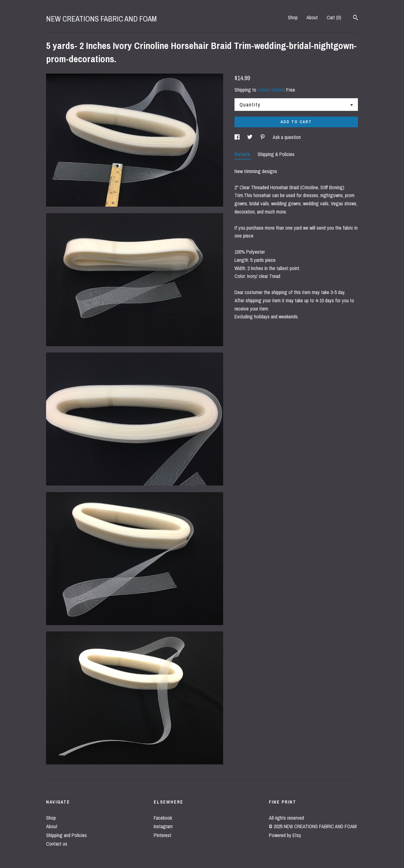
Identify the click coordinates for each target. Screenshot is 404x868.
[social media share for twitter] (250, 137)
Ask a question (287, 137)
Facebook (163, 818)
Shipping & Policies (276, 154)
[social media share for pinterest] (263, 137)
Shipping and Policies (66, 835)
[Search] (356, 18)
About (312, 17)
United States (271, 90)
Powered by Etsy (285, 835)
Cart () (334, 17)
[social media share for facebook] (238, 137)
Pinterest (163, 835)
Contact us (57, 844)
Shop (293, 17)
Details (243, 154)
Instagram (163, 826)
